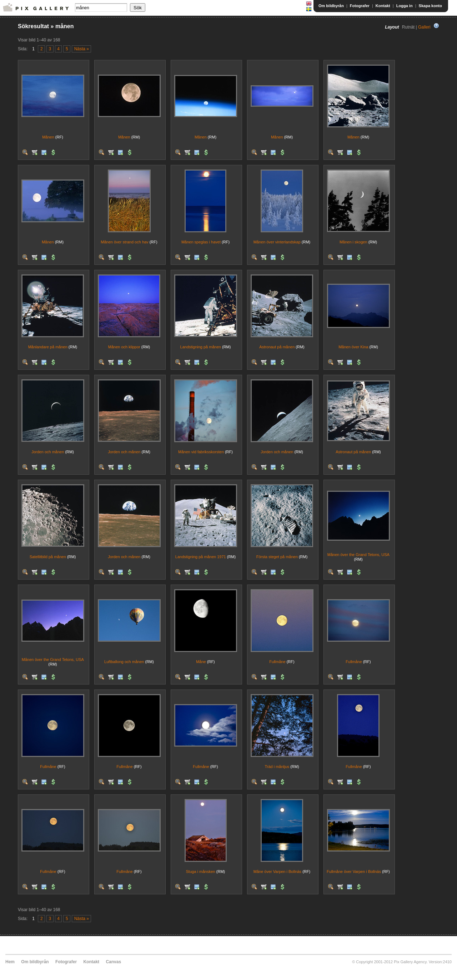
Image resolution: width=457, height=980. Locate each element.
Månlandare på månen (48, 347)
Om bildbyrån (331, 6)
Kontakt (383, 6)
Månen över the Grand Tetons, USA (358, 555)
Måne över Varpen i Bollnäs (277, 872)
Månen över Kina (353, 347)
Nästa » (82, 49)
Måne (201, 662)
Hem (10, 962)
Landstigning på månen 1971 (201, 557)
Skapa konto (430, 6)
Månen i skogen (353, 242)
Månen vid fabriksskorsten (201, 452)
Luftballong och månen (124, 662)
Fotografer (360, 6)
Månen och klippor (124, 347)
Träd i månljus (277, 767)
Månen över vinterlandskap (277, 242)
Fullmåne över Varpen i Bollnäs (354, 872)
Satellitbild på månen (48, 557)
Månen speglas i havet (201, 242)
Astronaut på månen (277, 347)
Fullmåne (277, 662)
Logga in (405, 6)
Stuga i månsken (201, 872)
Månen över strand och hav (124, 242)
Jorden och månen (48, 452)
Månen (48, 137)
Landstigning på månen (201, 347)
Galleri (424, 27)
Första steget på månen (277, 557)
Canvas (113, 962)
